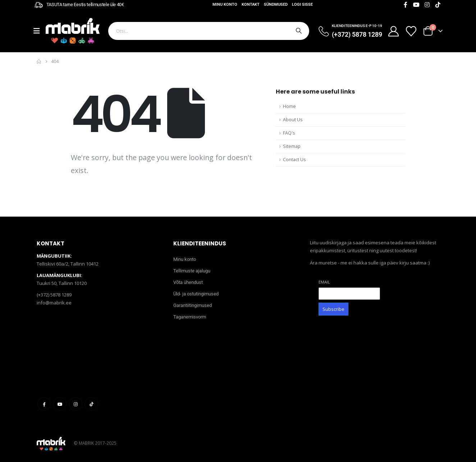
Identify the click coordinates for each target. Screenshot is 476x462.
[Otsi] (298, 31)
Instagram (76, 404)
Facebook (44, 404)
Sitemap (292, 146)
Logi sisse (302, 4)
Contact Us (294, 160)
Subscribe (333, 309)
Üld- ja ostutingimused (196, 294)
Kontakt (251, 4)
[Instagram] (427, 5)
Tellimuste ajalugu (192, 271)
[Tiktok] (438, 5)
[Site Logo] (73, 31)
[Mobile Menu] (40, 31)
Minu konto (225, 4)
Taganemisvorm (190, 317)
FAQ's (289, 133)
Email (324, 282)
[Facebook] (406, 5)
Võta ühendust (188, 282)
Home (289, 106)
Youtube (60, 404)
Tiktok (91, 404)
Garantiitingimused (193, 305)
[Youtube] (416, 5)
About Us (293, 120)
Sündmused (276, 4)
